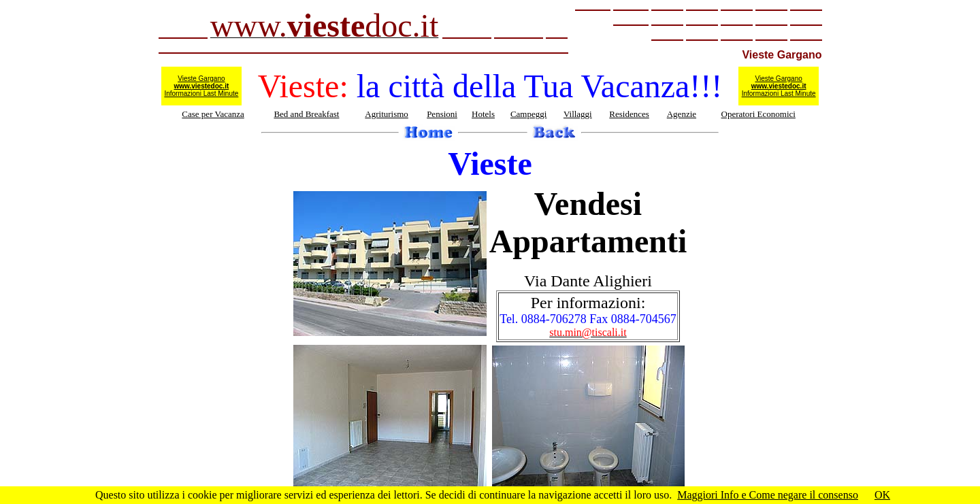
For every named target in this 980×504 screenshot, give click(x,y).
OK (882, 495)
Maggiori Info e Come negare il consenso (768, 495)
